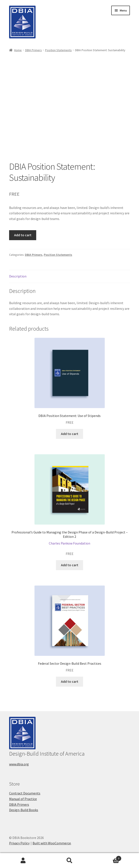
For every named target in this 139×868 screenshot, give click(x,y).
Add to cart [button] (70, 434)
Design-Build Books (24, 810)
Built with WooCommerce (52, 843)
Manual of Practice (23, 799)
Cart (107, 857)
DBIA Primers (34, 50)
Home (18, 50)
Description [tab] (18, 276)
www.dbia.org (19, 764)
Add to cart (23, 235)
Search (70, 861)
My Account (23, 861)
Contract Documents (25, 793)
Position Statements (58, 50)
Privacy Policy (19, 843)
